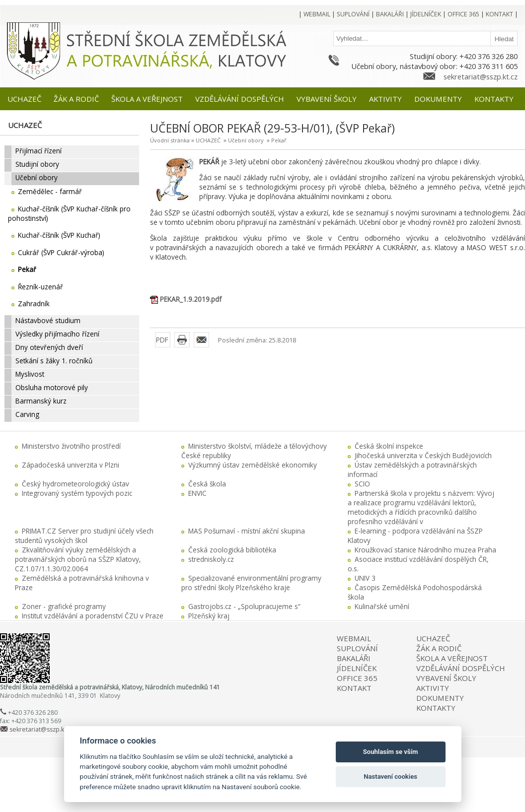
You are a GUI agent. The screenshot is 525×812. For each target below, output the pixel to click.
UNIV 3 (365, 578)
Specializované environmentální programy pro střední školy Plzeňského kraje (251, 583)
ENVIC (197, 493)
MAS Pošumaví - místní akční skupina (247, 531)
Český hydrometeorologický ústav (75, 484)
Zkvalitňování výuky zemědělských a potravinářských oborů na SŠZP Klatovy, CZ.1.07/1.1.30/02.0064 (78, 559)
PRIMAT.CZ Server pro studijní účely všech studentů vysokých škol (84, 536)
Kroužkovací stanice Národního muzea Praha (425, 550)
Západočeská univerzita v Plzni (71, 465)
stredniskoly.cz (211, 559)
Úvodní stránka (170, 140)
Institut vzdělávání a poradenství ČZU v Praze (93, 616)
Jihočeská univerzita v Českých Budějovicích (423, 455)
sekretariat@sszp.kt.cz (481, 76)
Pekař (279, 140)
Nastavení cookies (390, 777)
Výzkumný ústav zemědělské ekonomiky (253, 465)
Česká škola (207, 484)
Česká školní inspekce (389, 446)
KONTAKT (354, 688)
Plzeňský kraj (209, 616)
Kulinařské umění (382, 606)
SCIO (362, 484)
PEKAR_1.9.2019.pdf (191, 299)
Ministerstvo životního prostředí (71, 446)
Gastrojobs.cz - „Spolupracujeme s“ (244, 606)
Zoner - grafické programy (64, 606)
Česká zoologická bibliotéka (232, 550)
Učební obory (246, 140)
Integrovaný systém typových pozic (77, 493)
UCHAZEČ (208, 140)
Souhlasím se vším (391, 752)
